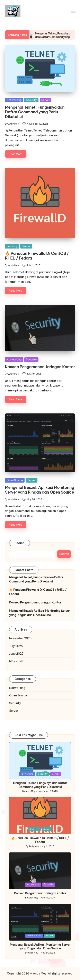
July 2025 (16, 646)
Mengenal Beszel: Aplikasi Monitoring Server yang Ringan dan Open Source (39, 490)
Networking (14, 100)
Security (31, 100)
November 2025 (20, 638)
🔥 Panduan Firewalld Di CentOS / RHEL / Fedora (37, 256)
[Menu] (73, 11)
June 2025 (16, 654)
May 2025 (16, 661)
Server (46, 100)
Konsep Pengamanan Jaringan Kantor (40, 367)
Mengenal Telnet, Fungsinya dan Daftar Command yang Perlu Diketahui (53, 37)
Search (20, 543)
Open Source (15, 480)
